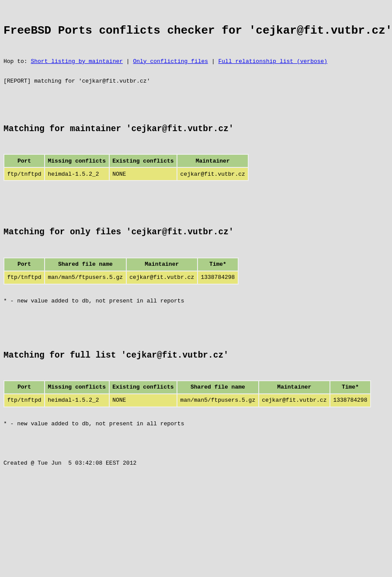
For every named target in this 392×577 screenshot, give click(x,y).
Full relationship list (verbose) (273, 70)
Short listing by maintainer (77, 70)
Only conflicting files (170, 70)
